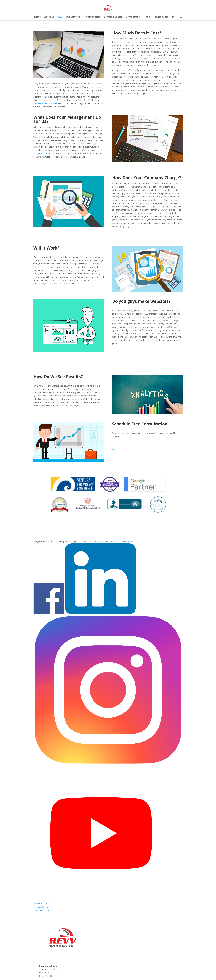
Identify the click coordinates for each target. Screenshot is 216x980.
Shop (147, 17)
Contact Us (132, 17)
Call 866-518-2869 (42, 904)
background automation (44, 153)
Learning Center (113, 17)
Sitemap (115, 542)
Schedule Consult (41, 907)
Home (37, 17)
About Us (49, 17)
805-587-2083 (46, 976)
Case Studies (93, 17)
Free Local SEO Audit (43, 910)
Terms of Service (128, 542)
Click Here (117, 449)
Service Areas (161, 17)
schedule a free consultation (46, 103)
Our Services (73, 17)
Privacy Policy (103, 542)
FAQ (60, 17)
